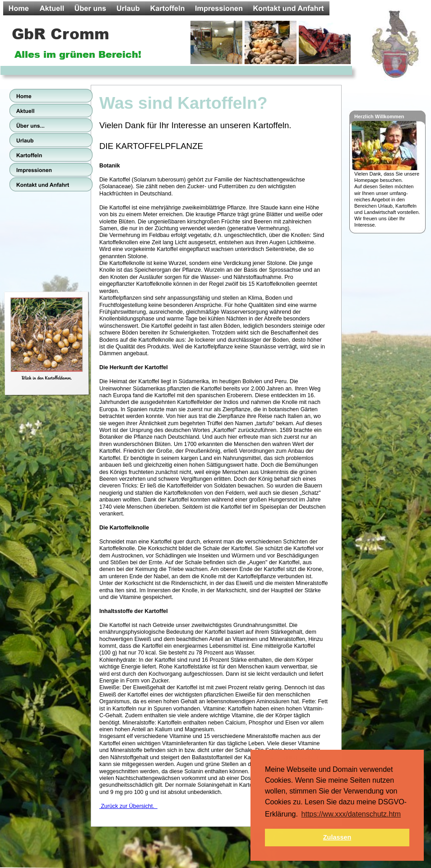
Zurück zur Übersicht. (128, 806)
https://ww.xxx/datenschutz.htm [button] (351, 814)
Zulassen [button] (337, 837)
